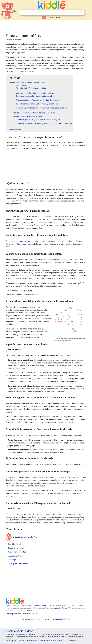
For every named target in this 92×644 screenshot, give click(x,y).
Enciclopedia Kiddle (44, 606)
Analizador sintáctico (16, 556)
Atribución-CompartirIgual (63, 608)
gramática (46, 44)
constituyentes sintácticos (24, 244)
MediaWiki (9, 639)
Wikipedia (57, 636)
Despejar (77, 13)
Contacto (60, 641)
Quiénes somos (32, 641)
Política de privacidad (47, 641)
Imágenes (51, 18)
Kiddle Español (11, 641)
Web (44, 18)
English (59, 18)
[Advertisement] (46, 26)
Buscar (82, 13)
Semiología (12, 560)
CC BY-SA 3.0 (40, 634)
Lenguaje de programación (18, 564)
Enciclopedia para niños (14, 40)
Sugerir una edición (62, 619)
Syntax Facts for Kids (29, 537)
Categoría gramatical (16, 548)
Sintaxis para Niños (13, 614)
